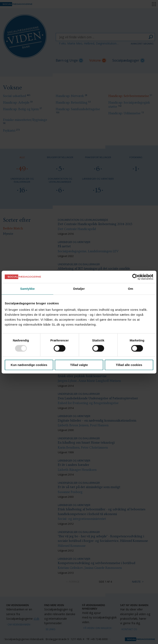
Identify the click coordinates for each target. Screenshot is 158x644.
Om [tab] (131, 289)
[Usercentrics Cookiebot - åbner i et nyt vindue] (135, 277)
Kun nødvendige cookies (29, 365)
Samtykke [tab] (27, 289)
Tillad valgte (79, 365)
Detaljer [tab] (79, 289)
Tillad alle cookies (129, 365)
